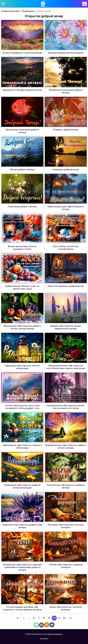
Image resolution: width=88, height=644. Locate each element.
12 (64, 618)
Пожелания (28, 11)
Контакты (44, 639)
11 (59, 618)
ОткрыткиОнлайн (10, 11)
